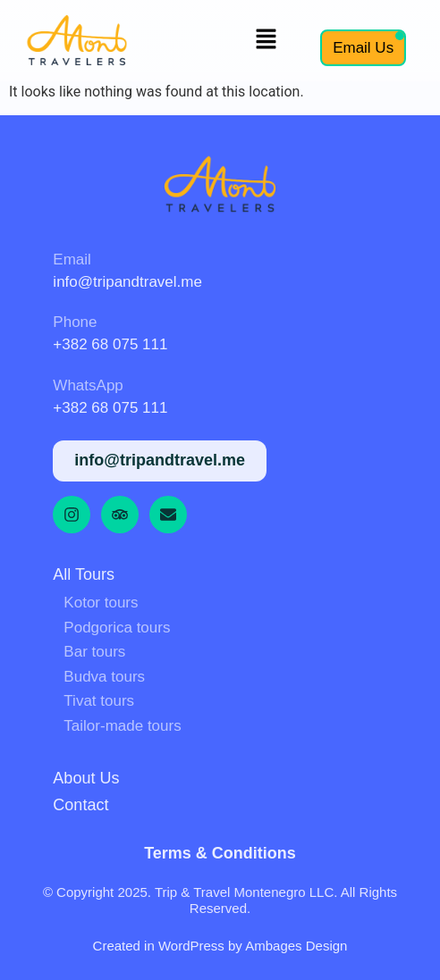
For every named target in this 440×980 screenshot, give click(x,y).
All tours (84, 574)
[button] (267, 40)
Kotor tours (101, 603)
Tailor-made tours (122, 726)
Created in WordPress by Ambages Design (220, 946)
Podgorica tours (117, 628)
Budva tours (104, 677)
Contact (80, 805)
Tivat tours (99, 701)
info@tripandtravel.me (127, 282)
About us (86, 778)
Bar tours (94, 652)
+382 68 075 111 (110, 344)
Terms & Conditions (220, 853)
